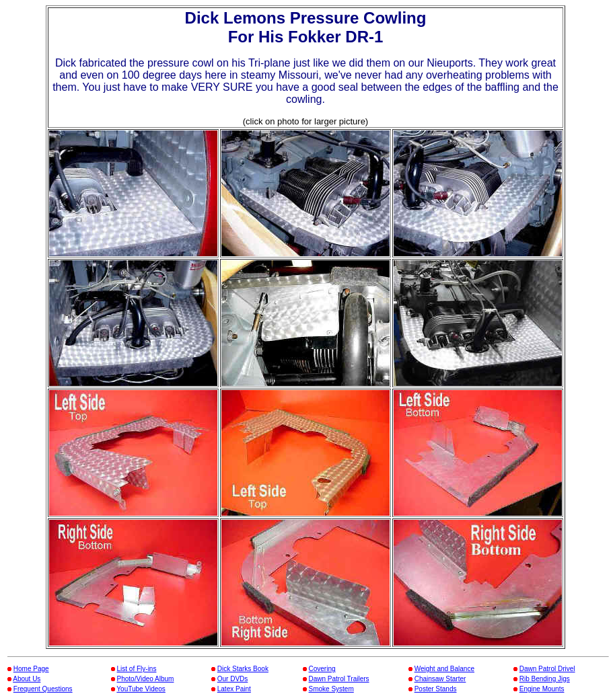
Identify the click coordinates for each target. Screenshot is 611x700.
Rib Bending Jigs (545, 679)
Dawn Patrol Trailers (339, 679)
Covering (322, 669)
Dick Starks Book (243, 669)
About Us (27, 679)
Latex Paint (234, 689)
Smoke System (331, 689)
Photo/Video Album (146, 679)
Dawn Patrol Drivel (547, 669)
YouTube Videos (141, 689)
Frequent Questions (43, 689)
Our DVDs (233, 679)
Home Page (31, 669)
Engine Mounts (542, 689)
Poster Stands (436, 689)
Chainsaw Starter (440, 679)
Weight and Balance (444, 669)
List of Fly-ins (137, 669)
